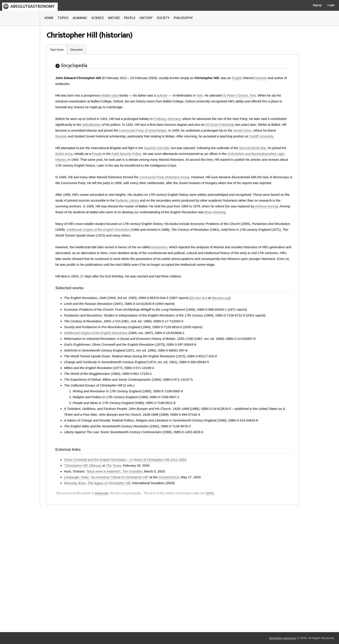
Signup (317, 5)
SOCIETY (163, 18)
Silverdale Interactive (283, 638)
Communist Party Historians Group (165, 177)
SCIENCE (98, 18)
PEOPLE (130, 18)
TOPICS (63, 18)
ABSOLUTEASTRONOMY (32, 6)
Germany (174, 119)
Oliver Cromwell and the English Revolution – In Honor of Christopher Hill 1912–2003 (125, 460)
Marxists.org (221, 298)
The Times (114, 465)
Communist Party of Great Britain (143, 130)
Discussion (77, 50)
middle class (110, 95)
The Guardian (132, 471)
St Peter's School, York (239, 95)
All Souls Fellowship (220, 125)
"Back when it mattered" (103, 471)
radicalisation (91, 125)
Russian (61, 136)
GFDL (210, 493)
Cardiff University (261, 136)
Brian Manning (215, 212)
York (199, 95)
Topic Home (57, 50)
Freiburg (160, 119)
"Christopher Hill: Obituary (83, 465)
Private (97, 154)
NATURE (114, 18)
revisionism (159, 247)
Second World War (253, 148)
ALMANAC (80, 18)
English (237, 78)
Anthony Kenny (266, 206)
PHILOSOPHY (183, 18)
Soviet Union (242, 130)
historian (261, 78)
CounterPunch (169, 477)
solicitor (162, 95)
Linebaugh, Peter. (77, 477)
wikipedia (102, 493)
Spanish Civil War (157, 148)
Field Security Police (126, 154)
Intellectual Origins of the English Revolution (98, 230)
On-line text (199, 298)
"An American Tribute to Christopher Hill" (119, 477)
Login (331, 5)
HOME (49, 18)
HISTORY (146, 18)
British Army (64, 154)
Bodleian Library (127, 200)
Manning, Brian (75, 483)
